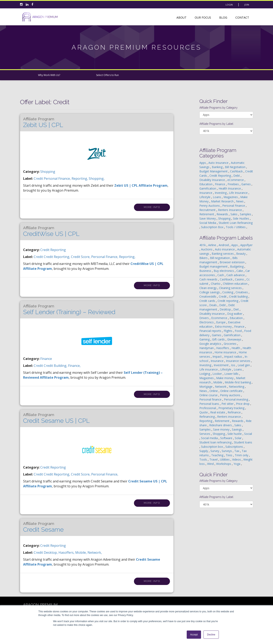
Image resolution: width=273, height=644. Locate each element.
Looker (218, 374)
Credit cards (208, 301)
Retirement (207, 214)
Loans (217, 197)
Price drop (243, 404)
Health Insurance (230, 188)
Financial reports (211, 331)
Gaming (205, 339)
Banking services (223, 254)
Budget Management (214, 171)
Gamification (208, 188)
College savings (210, 292)
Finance (46, 359)
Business (206, 271)
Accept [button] (194, 635)
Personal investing (236, 399)
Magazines (231, 197)
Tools (204, 459)
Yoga (237, 464)
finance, (74, 366)
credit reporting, (57, 257)
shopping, (97, 179)
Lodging (205, 374)
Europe (221, 322)
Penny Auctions (210, 206)
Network (221, 387)
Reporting (206, 421)
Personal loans (210, 404)
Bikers (204, 258)
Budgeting (237, 266)
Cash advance (236, 275)
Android (224, 245)
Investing (221, 193)
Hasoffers (223, 348)
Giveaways (235, 339)
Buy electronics (224, 271)
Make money (225, 378)
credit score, (81, 257)
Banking (218, 167)
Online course (209, 395)
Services (205, 434)
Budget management (214, 266)
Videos (237, 459)
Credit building (239, 296)
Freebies (234, 184)
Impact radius (234, 357)
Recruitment (208, 210)
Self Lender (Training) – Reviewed (69, 310)
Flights (228, 331)
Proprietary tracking (232, 408)
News (240, 201)
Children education (236, 284)
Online (214, 391)
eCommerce (236, 180)
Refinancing (207, 417)
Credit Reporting (53, 250)
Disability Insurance (213, 180)
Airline (213, 245)
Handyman (207, 348)
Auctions (207, 249)
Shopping (48, 172)
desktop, (51, 552)
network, (95, 552)
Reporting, (80, 179)
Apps (203, 163)
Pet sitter (228, 404)
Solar (239, 438)
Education (206, 184)
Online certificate (232, 391)
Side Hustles (241, 218)
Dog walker (235, 314)
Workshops (224, 464)
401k (203, 245)
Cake (240, 271)
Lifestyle (205, 197)
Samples (246, 214)
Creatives (242, 292)
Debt (237, 176)
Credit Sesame (43, 527)
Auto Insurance (219, 163)
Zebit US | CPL (43, 123)
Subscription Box (213, 227)
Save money (222, 429)
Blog (223, 17)
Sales (234, 214)
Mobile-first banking (238, 382)
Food (239, 331)
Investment (222, 365)
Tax (237, 451)
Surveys (227, 451)
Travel (214, 459)
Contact (242, 17)
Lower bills (232, 374)
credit (39, 179)
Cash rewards (209, 279)
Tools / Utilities (236, 227)
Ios (234, 365)
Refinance (235, 412)
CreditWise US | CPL (51, 231)
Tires (229, 455)
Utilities (225, 459)
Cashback (237, 171)
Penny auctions (231, 395)
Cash (221, 275)
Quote (204, 412)
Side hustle (235, 434)
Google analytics (211, 344)
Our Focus (203, 17)
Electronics (207, 322)
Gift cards (219, 339)
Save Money (208, 218)
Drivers (204, 318)
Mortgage (206, 387)
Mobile (218, 382)
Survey (215, 451)
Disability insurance (212, 314)
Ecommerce (220, 318)
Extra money (224, 326)
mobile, (81, 552)
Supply (204, 451)
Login (229, 5)
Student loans (243, 442)
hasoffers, (67, 552)
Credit (223, 296)
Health (236, 348)
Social (248, 434)
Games (246, 184)
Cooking (228, 292)
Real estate (218, 412)
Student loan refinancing (216, 442)
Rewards (223, 214)
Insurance (206, 193)
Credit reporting (228, 301)
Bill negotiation (220, 258)
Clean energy (208, 288)
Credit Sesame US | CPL (56, 418)
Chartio (216, 284)
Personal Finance (234, 206)
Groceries (230, 344)
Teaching (218, 455)
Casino (240, 279)
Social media (210, 438)
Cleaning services (231, 288)
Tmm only (242, 455)
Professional (208, 408)
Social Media (208, 223)
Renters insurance (229, 417)
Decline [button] (211, 635)
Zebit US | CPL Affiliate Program (141, 185)
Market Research (223, 201)
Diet (236, 309)
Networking (237, 387)
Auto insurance (225, 249)
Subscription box (212, 447)
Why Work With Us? (49, 75)
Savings (237, 429)
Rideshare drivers (221, 425)
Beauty (241, 254)
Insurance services (239, 361)
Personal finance (211, 399)
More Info (152, 207)
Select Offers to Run (107, 75)
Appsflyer (246, 245)
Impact (217, 357)
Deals (213, 305)
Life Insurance (239, 193)
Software (227, 438)
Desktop (226, 309)
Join (247, 5)
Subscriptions (235, 447)
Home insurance (226, 352)
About (181, 17)
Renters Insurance (230, 210)
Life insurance (209, 369)
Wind (211, 464)
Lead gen (244, 365)
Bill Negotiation (236, 167)
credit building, (56, 366)
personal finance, (58, 179)
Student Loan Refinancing (236, 223)
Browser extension (233, 262)
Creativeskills (208, 296)
